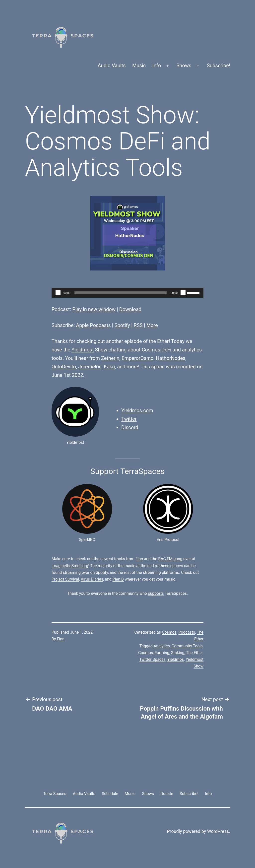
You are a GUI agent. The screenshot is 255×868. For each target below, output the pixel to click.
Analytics (162, 646)
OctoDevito (64, 367)
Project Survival (65, 579)
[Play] (58, 293)
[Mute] (183, 293)
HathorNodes (171, 358)
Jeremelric (90, 367)
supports (156, 593)
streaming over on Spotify (85, 572)
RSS (138, 325)
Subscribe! (218, 66)
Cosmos (169, 632)
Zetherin (110, 358)
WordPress (218, 831)
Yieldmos (176, 659)
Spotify (122, 325)
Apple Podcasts (93, 325)
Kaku (109, 367)
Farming (162, 653)
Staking (178, 653)
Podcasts (187, 632)
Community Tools (187, 646)
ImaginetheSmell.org (70, 566)
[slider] (121, 293)
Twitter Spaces (152, 659)
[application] (127, 293)
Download (130, 309)
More (152, 325)
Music (139, 66)
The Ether (194, 653)
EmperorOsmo (138, 358)
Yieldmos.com (137, 410)
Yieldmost (83, 350)
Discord (130, 427)
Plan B (118, 579)
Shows (184, 66)
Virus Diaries (92, 579)
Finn (139, 559)
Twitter (129, 419)
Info (157, 66)
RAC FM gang (170, 559)
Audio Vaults (112, 66)
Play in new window (94, 309)
